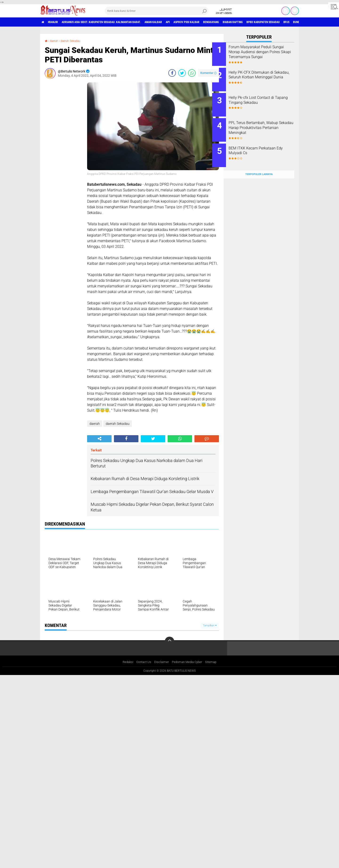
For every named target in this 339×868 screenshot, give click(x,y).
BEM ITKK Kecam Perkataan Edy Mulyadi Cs (264, 145)
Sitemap (214, 662)
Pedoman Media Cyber (188, 662)
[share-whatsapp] (192, 73)
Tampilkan (210, 625)
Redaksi (125, 662)
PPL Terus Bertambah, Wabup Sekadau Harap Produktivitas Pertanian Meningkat (265, 123)
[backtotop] (169, 641)
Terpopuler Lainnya (259, 165)
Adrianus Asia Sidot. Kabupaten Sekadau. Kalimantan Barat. (115, 22)
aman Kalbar (176, 22)
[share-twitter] (182, 73)
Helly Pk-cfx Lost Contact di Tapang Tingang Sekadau (263, 97)
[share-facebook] (172, 73)
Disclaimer (161, 662)
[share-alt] (99, 439)
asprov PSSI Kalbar (217, 22)
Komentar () (208, 73)
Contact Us (142, 662)
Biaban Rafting (274, 22)
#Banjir (57, 22)
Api (194, 22)
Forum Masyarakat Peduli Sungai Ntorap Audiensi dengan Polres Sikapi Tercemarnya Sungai (262, 54)
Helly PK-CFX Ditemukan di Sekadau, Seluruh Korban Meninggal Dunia (262, 76)
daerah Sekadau (75, 41)
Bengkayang (247, 22)
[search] (157, 11)
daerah (55, 41)
